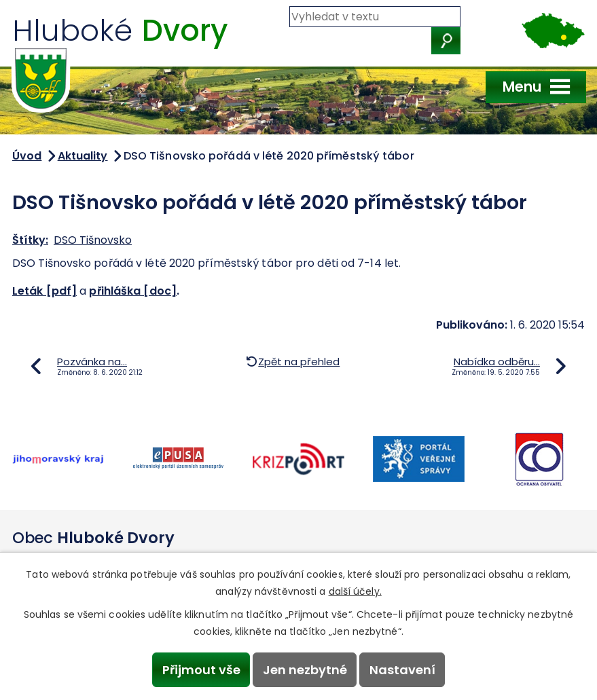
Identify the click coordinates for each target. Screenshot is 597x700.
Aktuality (83, 156)
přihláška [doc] (133, 291)
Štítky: (30, 240)
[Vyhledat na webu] (375, 17)
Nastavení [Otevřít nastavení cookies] (402, 670)
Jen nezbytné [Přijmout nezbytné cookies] (305, 670)
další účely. (355, 591)
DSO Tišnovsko (93, 240)
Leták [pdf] (44, 291)
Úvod (27, 156)
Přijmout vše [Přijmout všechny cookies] (201, 670)
